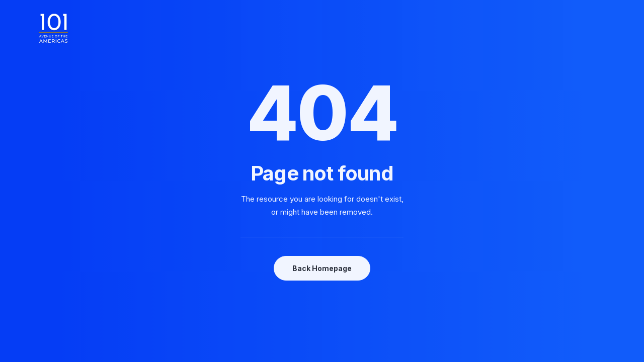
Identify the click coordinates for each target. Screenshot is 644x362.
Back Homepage (322, 268)
